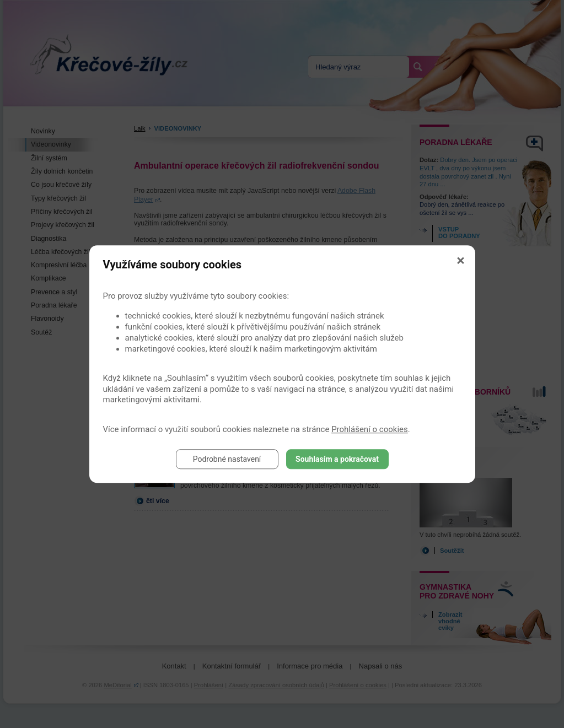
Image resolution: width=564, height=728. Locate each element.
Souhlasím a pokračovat (337, 459)
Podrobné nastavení (227, 459)
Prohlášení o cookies (370, 429)
